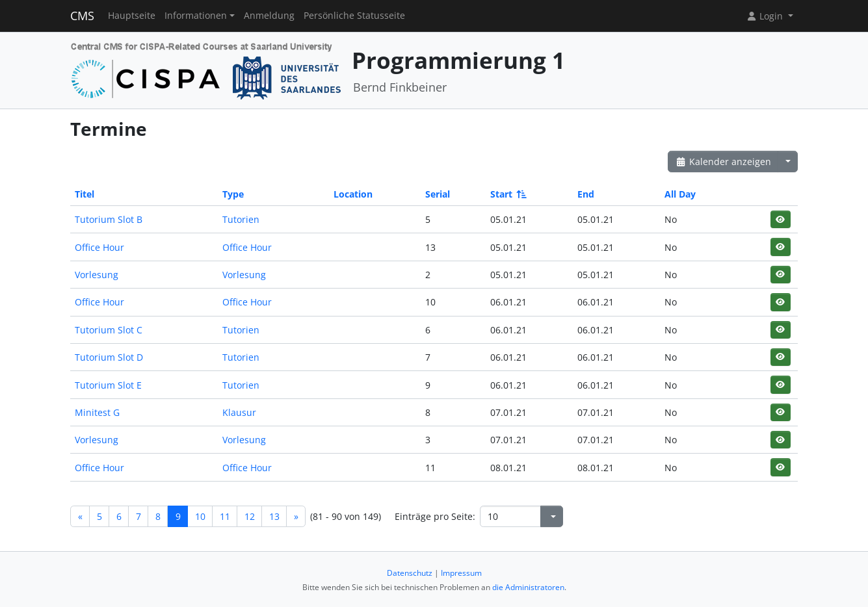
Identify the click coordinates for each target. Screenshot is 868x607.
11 (225, 516)
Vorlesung (97, 275)
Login (766, 16)
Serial (438, 194)
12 (250, 516)
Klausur (239, 412)
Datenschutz (410, 573)
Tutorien (241, 219)
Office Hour (99, 247)
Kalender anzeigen (723, 161)
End (586, 194)
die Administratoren (528, 587)
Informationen (196, 16)
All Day (680, 194)
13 (274, 516)
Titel (85, 194)
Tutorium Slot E (108, 385)
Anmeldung (269, 16)
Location (353, 194)
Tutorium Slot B (109, 219)
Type (233, 194)
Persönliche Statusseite (354, 16)
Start (507, 194)
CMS (82, 16)
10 (200, 516)
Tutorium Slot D (109, 357)
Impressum (461, 573)
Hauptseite (132, 16)
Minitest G (97, 412)
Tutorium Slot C (109, 330)
